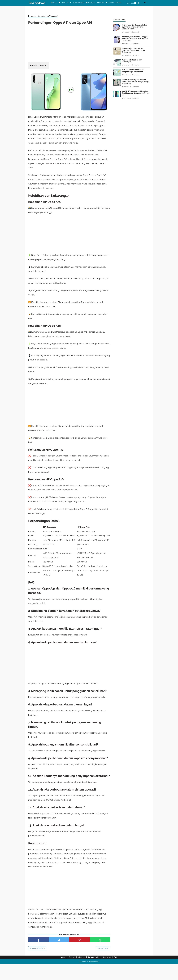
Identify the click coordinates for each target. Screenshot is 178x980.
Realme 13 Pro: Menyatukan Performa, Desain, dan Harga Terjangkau (133, 50)
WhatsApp (79, 3)
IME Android (95, 978)
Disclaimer (109, 973)
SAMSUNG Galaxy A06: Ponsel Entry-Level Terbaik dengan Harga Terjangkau (135, 82)
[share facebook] (39, 956)
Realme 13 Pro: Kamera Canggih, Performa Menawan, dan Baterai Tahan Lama (135, 39)
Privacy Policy (95, 973)
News (101, 3)
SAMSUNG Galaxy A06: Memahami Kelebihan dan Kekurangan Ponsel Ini (136, 93)
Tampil (42, 66)
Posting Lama (103, 964)
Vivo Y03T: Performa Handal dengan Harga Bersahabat (133, 71)
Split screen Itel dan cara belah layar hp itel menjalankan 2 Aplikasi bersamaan (134, 27)
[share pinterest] (80, 956)
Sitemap (81, 973)
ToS (119, 973)
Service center (114, 3)
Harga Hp (64, 3)
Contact (70, 973)
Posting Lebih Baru (37, 964)
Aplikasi (91, 3)
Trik (54, 3)
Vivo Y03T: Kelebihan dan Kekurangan (132, 61)
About (60, 973)
